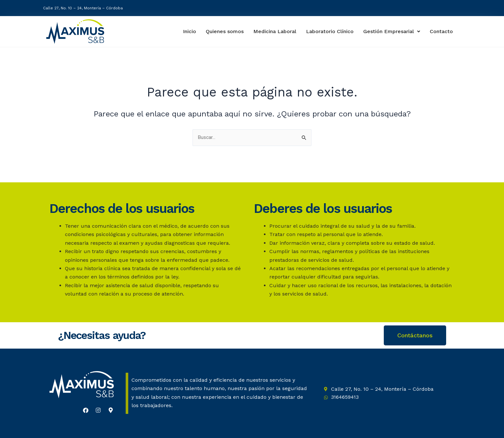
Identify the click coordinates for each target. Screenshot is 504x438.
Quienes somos (222, 31)
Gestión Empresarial (392, 31)
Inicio (186, 31)
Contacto (442, 32)
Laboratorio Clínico (329, 31)
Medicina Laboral (273, 31)
